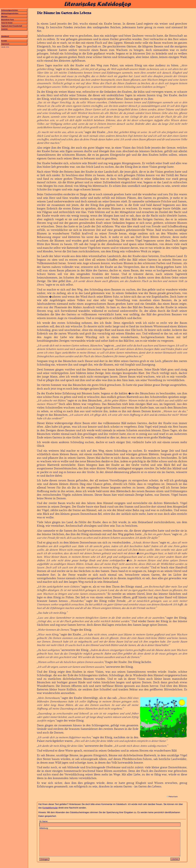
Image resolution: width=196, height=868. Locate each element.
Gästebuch (5, 36)
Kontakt (4, 41)
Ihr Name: (44, 821)
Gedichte (4, 29)
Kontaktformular (50, 808)
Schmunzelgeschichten (10, 10)
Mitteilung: (44, 828)
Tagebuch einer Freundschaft (12, 26)
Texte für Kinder (7, 23)
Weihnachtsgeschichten (10, 13)
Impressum (5, 44)
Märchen (4, 17)
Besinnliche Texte (8, 20)
